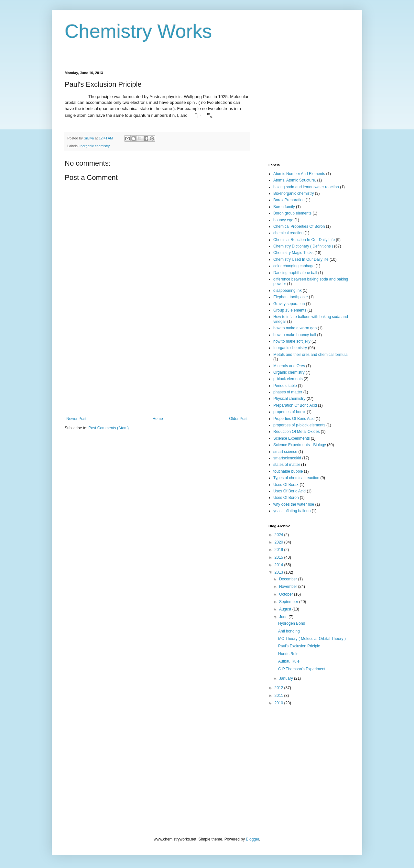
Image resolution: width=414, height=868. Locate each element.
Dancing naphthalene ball (295, 273)
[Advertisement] (157, 368)
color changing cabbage (294, 266)
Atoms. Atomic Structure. (295, 180)
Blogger (252, 839)
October (287, 594)
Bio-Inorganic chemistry (294, 193)
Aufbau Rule (289, 661)
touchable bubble (288, 471)
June (284, 617)
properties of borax (289, 412)
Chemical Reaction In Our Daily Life (304, 240)
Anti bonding (289, 631)
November (289, 587)
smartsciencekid (287, 458)
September (289, 602)
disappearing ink (287, 291)
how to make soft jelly (292, 341)
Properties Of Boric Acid (294, 419)
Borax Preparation (289, 200)
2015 (279, 557)
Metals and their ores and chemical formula (310, 355)
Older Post (238, 419)
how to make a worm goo (295, 328)
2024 (279, 535)
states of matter (287, 465)
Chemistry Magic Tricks (293, 253)
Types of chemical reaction (296, 478)
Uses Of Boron (286, 498)
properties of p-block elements (299, 425)
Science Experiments (292, 438)
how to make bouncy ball (295, 335)
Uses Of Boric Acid (289, 491)
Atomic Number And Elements (299, 174)
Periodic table (285, 386)
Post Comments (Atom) (109, 428)
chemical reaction (288, 233)
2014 (279, 565)
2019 (279, 550)
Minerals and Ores (289, 366)
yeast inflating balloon (292, 511)
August (286, 609)
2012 (279, 688)
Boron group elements (292, 213)
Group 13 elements (290, 310)
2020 (279, 542)
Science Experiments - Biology (300, 445)
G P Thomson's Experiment (302, 669)
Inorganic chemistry (95, 146)
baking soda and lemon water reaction (306, 187)
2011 (279, 696)
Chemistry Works (138, 31)
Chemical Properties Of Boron (299, 226)
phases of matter (288, 392)
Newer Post (76, 419)
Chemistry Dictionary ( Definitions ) (303, 246)
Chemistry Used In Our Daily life (301, 259)
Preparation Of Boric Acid (295, 405)
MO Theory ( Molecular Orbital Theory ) (312, 639)
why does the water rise (294, 504)
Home (158, 419)
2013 (279, 572)
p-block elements (288, 379)
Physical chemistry (289, 399)
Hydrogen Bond (292, 623)
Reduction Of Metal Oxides (296, 432)
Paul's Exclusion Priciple (299, 646)
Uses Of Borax (286, 485)
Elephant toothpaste (291, 297)
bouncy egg (283, 220)
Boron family (284, 207)
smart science (285, 452)
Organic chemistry (289, 372)
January (287, 678)
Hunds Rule (288, 654)
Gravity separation (289, 304)
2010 (279, 703)
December (289, 579)
